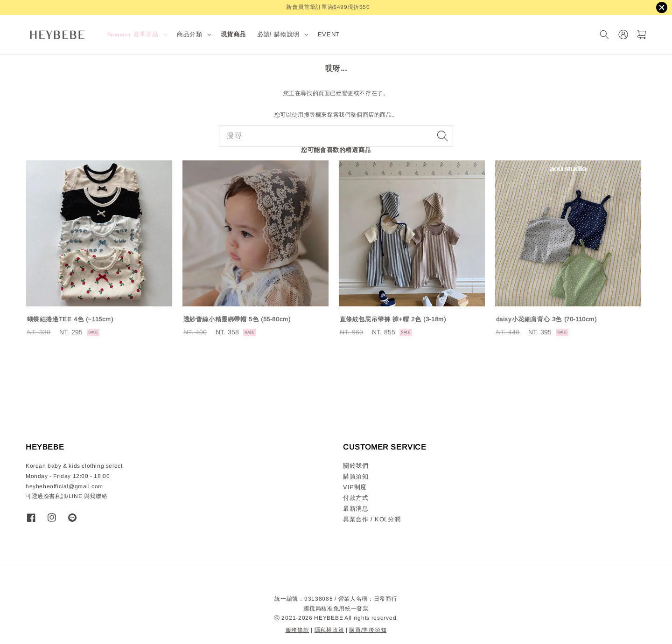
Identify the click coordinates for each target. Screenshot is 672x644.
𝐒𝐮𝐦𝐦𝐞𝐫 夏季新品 (133, 34)
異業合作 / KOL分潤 (372, 519)
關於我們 (356, 466)
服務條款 (297, 630)
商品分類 (189, 34)
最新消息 (356, 509)
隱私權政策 (329, 630)
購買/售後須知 (368, 630)
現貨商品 (233, 34)
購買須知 (356, 476)
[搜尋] (604, 35)
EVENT (329, 34)
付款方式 (356, 498)
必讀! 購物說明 (278, 34)
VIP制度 (355, 487)
